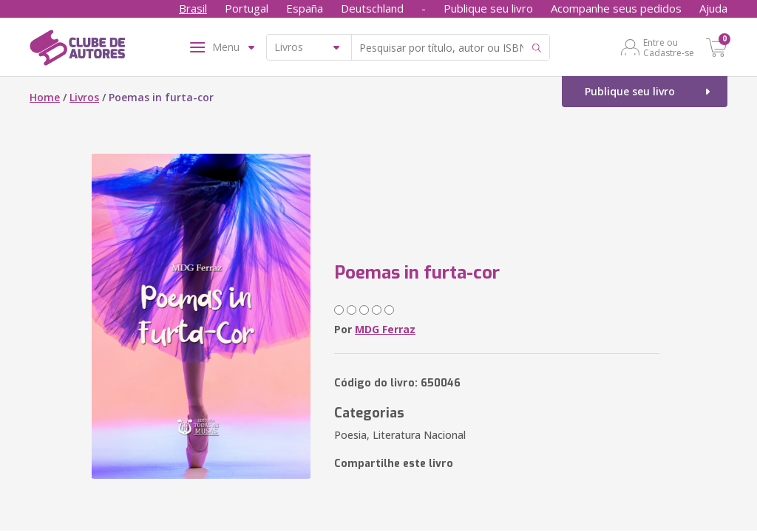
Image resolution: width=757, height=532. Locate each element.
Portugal (247, 8)
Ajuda (713, 8)
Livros (84, 97)
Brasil (193, 8)
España (305, 8)
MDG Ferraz (385, 329)
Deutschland (372, 8)
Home (45, 97)
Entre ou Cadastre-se (669, 47)
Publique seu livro (488, 8)
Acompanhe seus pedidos (616, 8)
